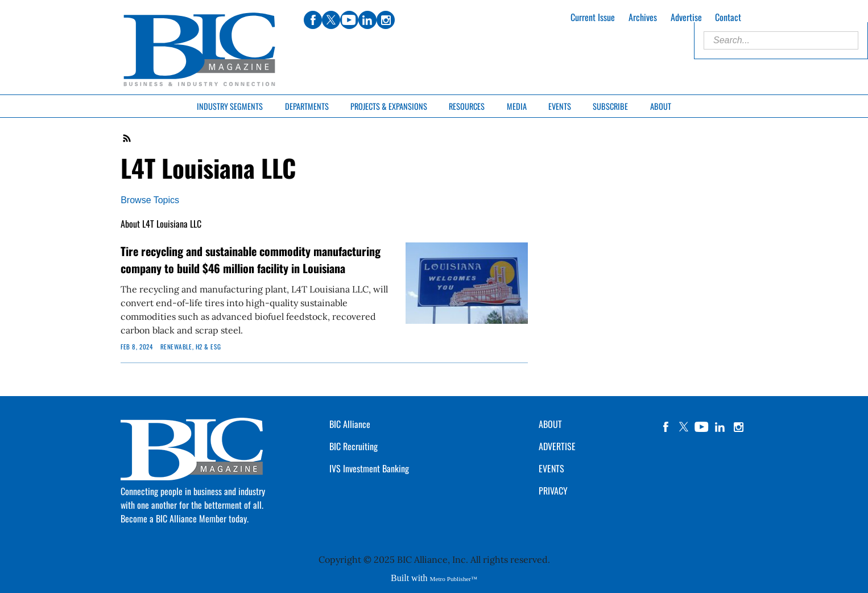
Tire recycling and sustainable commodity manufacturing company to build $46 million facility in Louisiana (251, 260)
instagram (738, 427)
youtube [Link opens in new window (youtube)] (349, 20)
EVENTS (551, 468)
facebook (666, 427)
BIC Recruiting (354, 446)
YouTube (702, 427)
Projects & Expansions (389, 106)
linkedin (720, 427)
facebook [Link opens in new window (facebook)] (313, 20)
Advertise (686, 17)
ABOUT (550, 424)
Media (517, 106)
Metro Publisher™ (454, 579)
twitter (684, 427)
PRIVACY (553, 491)
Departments (307, 106)
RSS (127, 138)
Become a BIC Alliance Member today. (185, 518)
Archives (643, 17)
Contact (728, 17)
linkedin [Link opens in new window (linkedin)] (367, 20)
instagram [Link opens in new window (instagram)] (386, 20)
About (661, 106)
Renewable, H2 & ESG (191, 347)
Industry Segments (230, 106)
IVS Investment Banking (369, 468)
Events (560, 106)
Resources (467, 106)
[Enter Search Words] (781, 40)
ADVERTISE (557, 446)
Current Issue (593, 17)
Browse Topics (150, 200)
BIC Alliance (350, 424)
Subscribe (610, 106)
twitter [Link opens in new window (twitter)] (331, 20)
